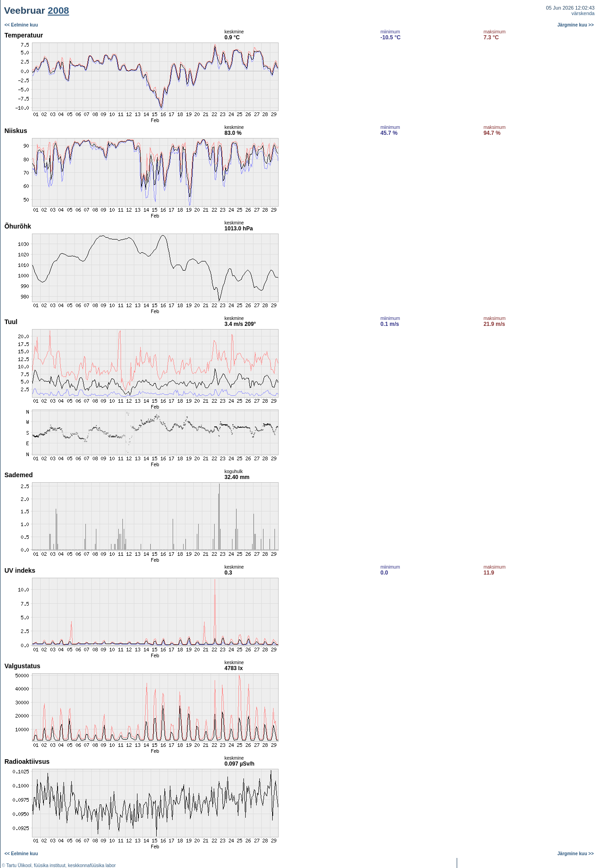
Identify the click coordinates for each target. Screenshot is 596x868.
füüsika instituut (50, 865)
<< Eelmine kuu (21, 25)
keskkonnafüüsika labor (92, 865)
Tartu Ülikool (19, 865)
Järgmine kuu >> (576, 25)
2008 (59, 10)
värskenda (583, 13)
